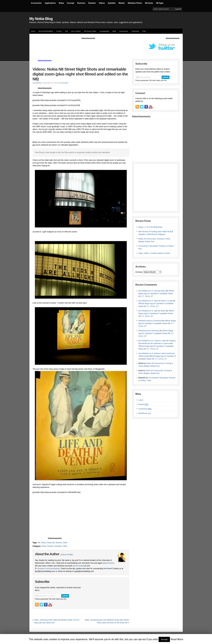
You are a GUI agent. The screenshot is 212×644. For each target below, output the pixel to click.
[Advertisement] (88, 47)
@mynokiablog (79, 566)
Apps (114, 31)
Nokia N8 (51, 543)
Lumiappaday (104, 31)
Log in (141, 400)
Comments (145, 409)
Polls (144, 31)
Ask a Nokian (76, 31)
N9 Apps (160, 3)
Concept (71, 3)
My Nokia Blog (41, 19)
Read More (177, 639)
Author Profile (67, 555)
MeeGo (122, 3)
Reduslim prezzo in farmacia (150, 321)
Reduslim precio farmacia (149, 331)
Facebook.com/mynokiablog (48, 569)
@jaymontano (108, 563)
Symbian (112, 3)
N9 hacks (149, 3)
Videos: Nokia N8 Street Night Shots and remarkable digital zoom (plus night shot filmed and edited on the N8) (80, 74)
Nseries (59, 543)
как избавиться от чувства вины (152, 291)
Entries (143, 405)
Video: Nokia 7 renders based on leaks (154, 253)
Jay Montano (37, 83)
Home (33, 31)
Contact (59, 31)
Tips (66, 31)
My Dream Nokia (90, 31)
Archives (139, 272)
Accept (164, 639)
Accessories (36, 3)
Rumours (81, 3)
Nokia (61, 3)
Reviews (92, 3)
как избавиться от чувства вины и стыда (156, 301)
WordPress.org (144, 413)
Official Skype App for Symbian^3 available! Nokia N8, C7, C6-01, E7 (156, 294)
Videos (102, 3)
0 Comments (64, 83)
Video (65, 543)
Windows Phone (135, 3)
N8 (39, 543)
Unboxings (135, 31)
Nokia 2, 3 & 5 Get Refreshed (150, 227)
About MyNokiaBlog (46, 31)
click (108, 569)
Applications (50, 3)
